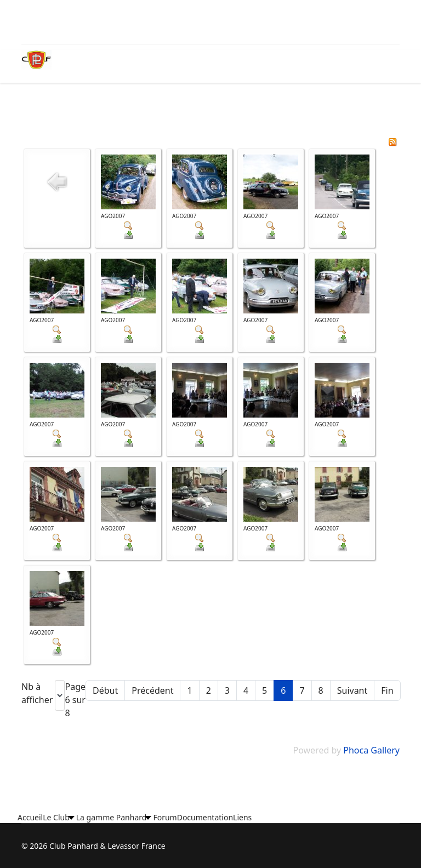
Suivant (352, 690)
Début (105, 690)
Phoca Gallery (371, 750)
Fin (387, 690)
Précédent (152, 690)
